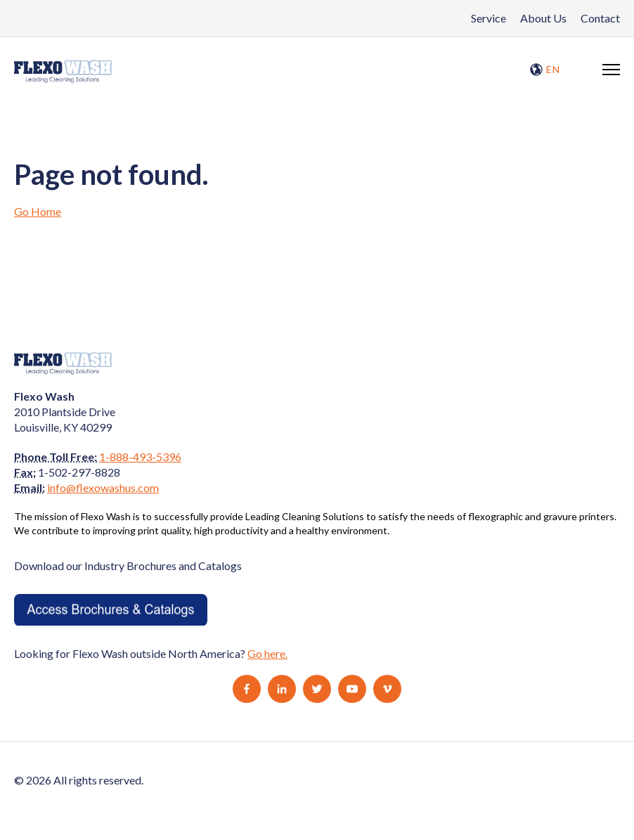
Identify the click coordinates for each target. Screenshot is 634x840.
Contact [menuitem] (600, 18)
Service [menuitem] (489, 18)
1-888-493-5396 (140, 457)
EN (545, 70)
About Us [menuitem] (543, 18)
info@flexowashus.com (103, 487)
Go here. (267, 653)
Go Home (38, 211)
